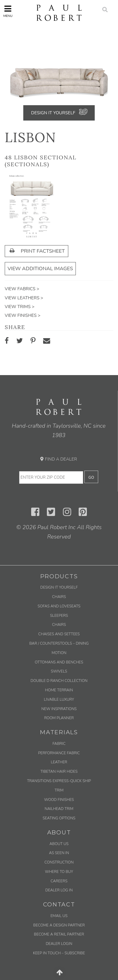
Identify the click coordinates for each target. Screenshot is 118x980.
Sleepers (59, 616)
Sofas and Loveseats (59, 606)
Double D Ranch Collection (59, 681)
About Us (59, 844)
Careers (59, 881)
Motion (59, 653)
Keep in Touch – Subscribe (59, 953)
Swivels (59, 671)
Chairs (59, 597)
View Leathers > (24, 298)
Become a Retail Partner (59, 934)
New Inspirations (59, 709)
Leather (59, 762)
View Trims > (20, 307)
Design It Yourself (53, 113)
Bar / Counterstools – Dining (59, 643)
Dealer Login (59, 944)
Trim (59, 790)
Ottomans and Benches (59, 662)
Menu (8, 11)
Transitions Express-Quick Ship (59, 781)
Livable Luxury (59, 699)
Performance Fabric (59, 753)
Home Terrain (59, 690)
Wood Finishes (59, 800)
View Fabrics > (22, 289)
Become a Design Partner (59, 925)
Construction (59, 862)
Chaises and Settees (59, 634)
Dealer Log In (59, 890)
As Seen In (59, 853)
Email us (59, 916)
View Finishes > (22, 315)
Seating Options (59, 818)
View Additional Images (40, 269)
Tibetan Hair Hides (59, 771)
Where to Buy (59, 872)
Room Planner (59, 718)
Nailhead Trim (59, 809)
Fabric (59, 744)
